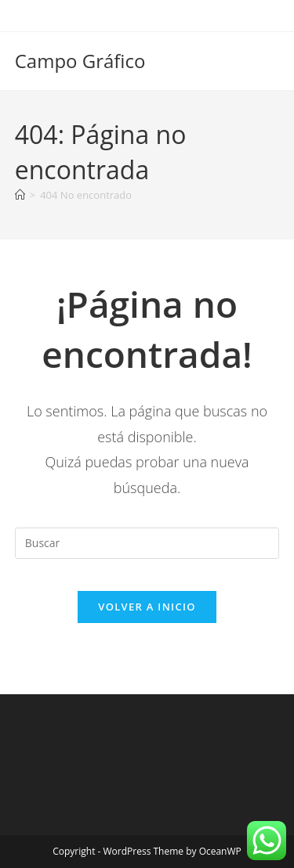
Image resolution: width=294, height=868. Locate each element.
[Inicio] (20, 195)
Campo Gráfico (80, 61)
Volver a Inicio (147, 607)
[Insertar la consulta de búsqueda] (147, 543)
